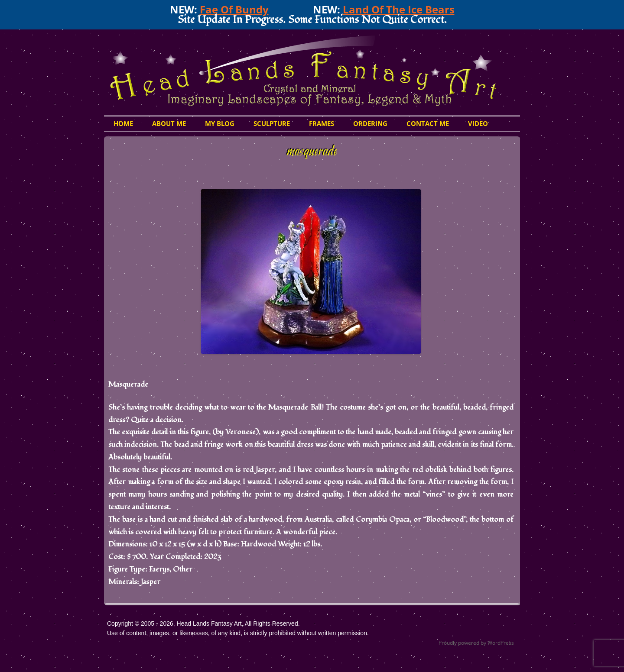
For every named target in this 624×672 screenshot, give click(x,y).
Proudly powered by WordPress (476, 643)
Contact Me (428, 123)
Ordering (370, 123)
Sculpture (272, 123)
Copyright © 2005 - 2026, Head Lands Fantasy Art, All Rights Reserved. (203, 624)
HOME (123, 123)
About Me (169, 123)
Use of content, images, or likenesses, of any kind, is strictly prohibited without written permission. (238, 633)
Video (478, 123)
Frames (322, 123)
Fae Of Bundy (234, 9)
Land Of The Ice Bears (399, 9)
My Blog (220, 123)
